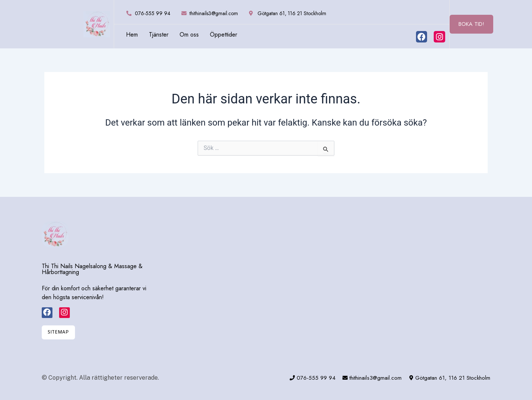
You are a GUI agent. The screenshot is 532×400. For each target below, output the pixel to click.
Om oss (189, 35)
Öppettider (224, 35)
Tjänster (159, 35)
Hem (132, 35)
